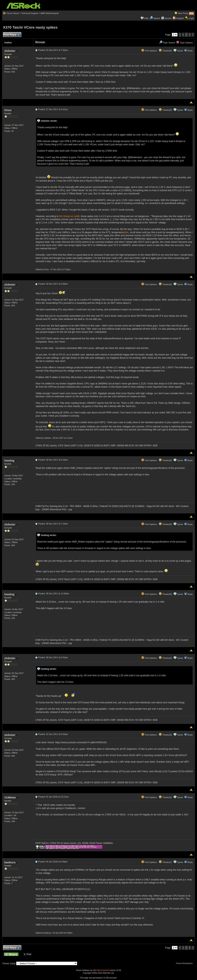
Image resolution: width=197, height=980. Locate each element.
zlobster (11, 51)
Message (40, 42)
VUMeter (11, 797)
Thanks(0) (165, 51)
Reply (190, 51)
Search (157, 18)
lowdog (10, 460)
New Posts (183, 13)
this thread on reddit (69, 216)
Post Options (149, 51)
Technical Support (30, 13)
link (127, 232)
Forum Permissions (185, 963)
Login (192, 18)
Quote (180, 51)
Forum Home (13, 13)
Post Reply (12, 35)
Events (166, 18)
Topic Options (184, 43)
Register (180, 18)
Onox (9, 110)
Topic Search (167, 43)
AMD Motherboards (50, 13)
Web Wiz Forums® (101, 970)
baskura (11, 862)
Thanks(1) (165, 862)
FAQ (146, 18)
